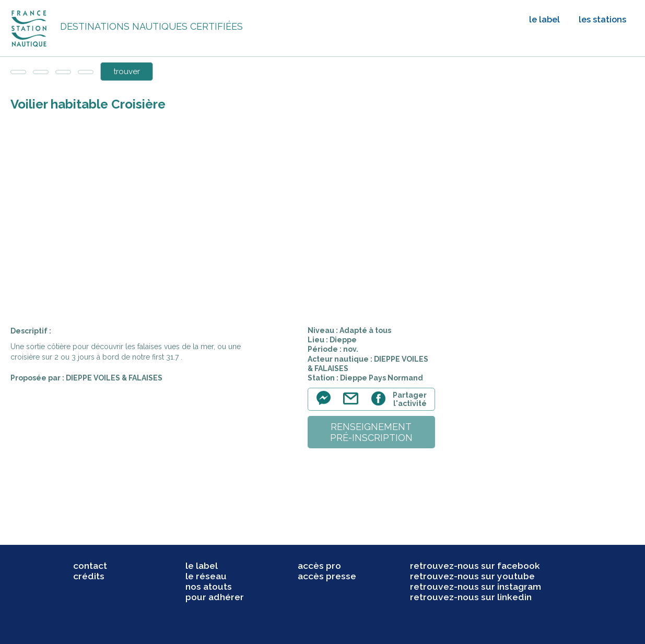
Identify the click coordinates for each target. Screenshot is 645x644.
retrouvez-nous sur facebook (475, 566)
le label (544, 20)
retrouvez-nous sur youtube (472, 576)
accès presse (327, 576)
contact (90, 566)
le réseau (206, 576)
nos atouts (209, 587)
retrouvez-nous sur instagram (476, 587)
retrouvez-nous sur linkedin (471, 597)
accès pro (319, 566)
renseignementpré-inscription (371, 432)
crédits (89, 576)
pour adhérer (215, 597)
